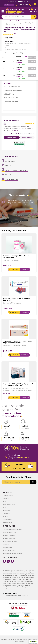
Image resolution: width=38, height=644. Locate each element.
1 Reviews (17, 34)
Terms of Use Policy (9, 536)
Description (9, 83)
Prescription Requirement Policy (12, 529)
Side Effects (9, 94)
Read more (15, 131)
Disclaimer (6, 544)
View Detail (25, 270)
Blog (4, 502)
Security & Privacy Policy (10, 533)
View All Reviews (27, 138)
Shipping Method (11, 101)
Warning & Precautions (13, 90)
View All (19, 221)
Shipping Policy (7, 548)
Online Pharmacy (8, 496)
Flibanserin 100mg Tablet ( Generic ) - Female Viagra (17, 257)
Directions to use (11, 98)
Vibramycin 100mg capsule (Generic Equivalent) (17, 299)
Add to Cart (32, 57)
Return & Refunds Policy (10, 542)
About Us (6, 499)
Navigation (3, 12)
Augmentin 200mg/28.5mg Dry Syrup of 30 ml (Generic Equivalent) (18, 385)
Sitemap (6, 517)
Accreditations (7, 520)
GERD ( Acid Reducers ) (16, 21)
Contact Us (6, 514)
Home (5, 21)
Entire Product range (9, 505)
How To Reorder (8, 523)
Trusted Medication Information (13, 553)
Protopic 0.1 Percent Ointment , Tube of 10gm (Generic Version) (18, 342)
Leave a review (12, 138)
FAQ (4, 508)
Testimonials (7, 511)
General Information (12, 87)
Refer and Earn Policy (9, 550)
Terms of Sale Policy (9, 538)
